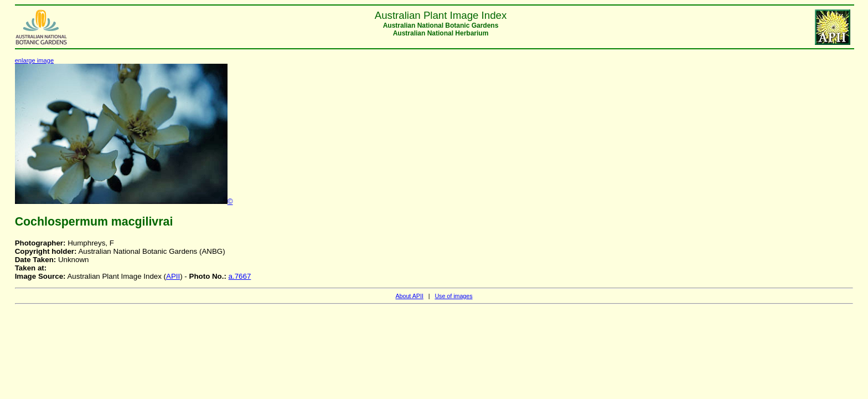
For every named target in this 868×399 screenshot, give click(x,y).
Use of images (453, 296)
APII (173, 276)
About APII (409, 296)
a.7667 (240, 276)
